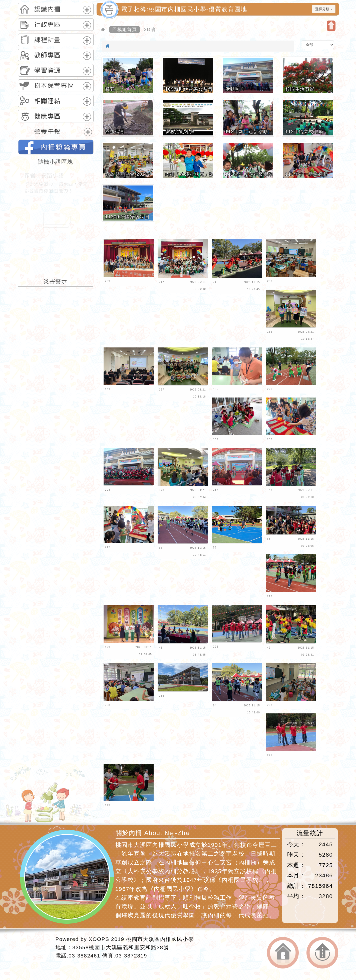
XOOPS (99, 939)
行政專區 (48, 25)
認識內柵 (48, 9)
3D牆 (150, 30)
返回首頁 (283, 953)
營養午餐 (48, 131)
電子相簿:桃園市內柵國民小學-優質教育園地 (184, 9)
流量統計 (310, 833)
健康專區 (48, 116)
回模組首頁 (125, 30)
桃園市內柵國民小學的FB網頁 (56, 147)
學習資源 (48, 70)
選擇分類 (324, 9)
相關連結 (48, 101)
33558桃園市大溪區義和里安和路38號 (121, 947)
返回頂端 (322, 953)
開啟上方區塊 (331, 26)
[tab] (56, 9)
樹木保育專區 (54, 86)
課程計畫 (48, 40)
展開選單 (87, 10)
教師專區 (48, 55)
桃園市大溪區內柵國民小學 (160, 939)
